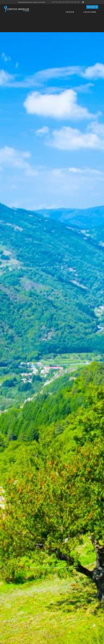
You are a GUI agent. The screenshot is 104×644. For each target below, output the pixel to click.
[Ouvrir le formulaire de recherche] (96, 7)
